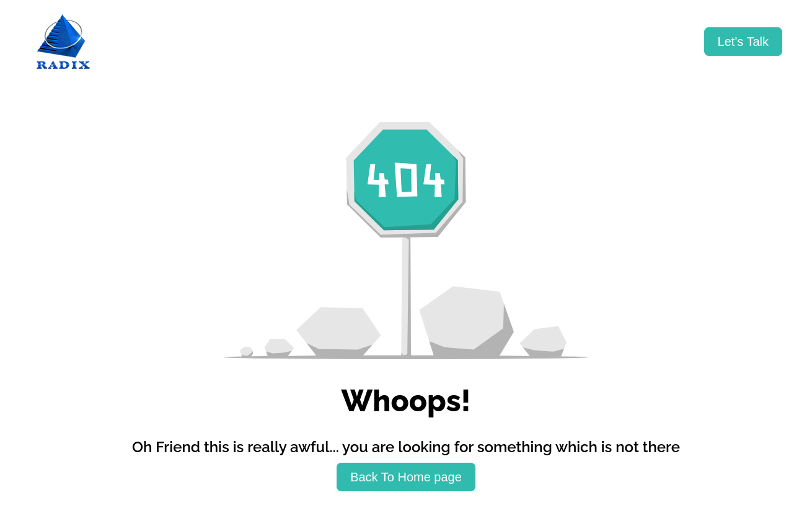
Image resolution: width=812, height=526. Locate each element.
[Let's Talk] (743, 42)
